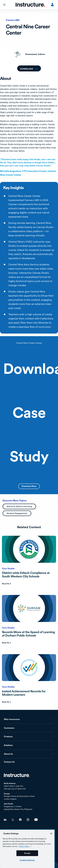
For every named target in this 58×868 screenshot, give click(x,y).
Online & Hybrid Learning (19, 506)
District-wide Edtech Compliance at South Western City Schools (26, 574)
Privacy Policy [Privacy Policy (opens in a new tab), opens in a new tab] (24, 846)
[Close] (51, 834)
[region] (27, 849)
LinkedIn (5, 820)
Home (17, 775)
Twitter (13, 820)
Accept (27, 853)
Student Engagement (17, 513)
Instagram (28, 820)
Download (27, 69)
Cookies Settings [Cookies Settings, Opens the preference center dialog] (27, 860)
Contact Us (9, 762)
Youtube (36, 820)
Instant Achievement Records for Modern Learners (24, 693)
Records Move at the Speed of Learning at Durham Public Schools (28, 634)
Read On (6, 584)
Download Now (29, 486)
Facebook (20, 820)
